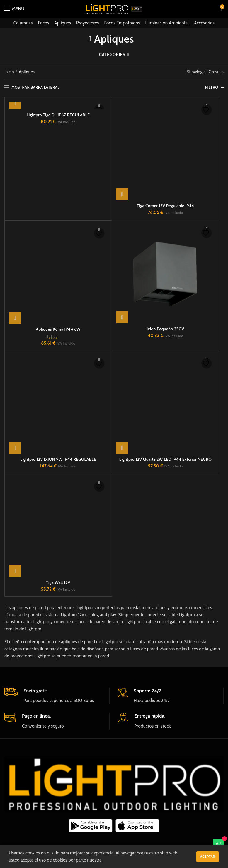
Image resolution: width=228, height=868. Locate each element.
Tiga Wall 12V (58, 491)
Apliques (63, 23)
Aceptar (208, 856)
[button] (15, 103)
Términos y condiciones (176, 789)
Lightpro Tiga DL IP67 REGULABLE (58, 115)
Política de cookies (129, 789)
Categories (112, 55)
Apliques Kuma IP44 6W (58, 238)
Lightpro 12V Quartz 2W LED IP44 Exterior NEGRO (165, 368)
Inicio (9, 72)
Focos (44, 23)
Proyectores (88, 23)
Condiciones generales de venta (114, 798)
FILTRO (212, 87)
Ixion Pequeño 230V (166, 238)
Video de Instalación (50, 789)
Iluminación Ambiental (167, 23)
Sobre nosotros (90, 789)
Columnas (23, 23)
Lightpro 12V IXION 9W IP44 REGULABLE (58, 368)
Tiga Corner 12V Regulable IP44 (165, 115)
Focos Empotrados (122, 23)
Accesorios (204, 23)
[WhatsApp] (219, 844)
